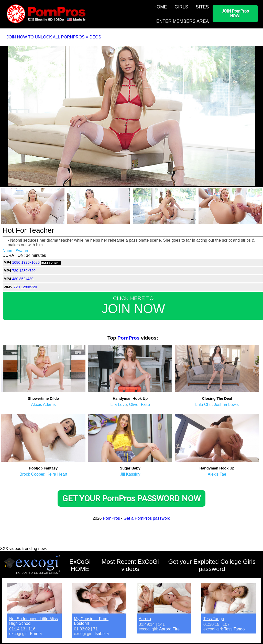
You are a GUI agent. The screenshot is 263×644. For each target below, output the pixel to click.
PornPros (128, 338)
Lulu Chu (203, 405)
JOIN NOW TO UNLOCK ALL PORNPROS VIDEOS (54, 37)
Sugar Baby (130, 468)
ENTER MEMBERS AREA (183, 21)
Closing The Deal (217, 398)
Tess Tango (214, 619)
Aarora (145, 619)
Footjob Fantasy (43, 468)
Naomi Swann (15, 251)
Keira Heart (57, 474)
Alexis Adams (43, 405)
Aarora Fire (169, 629)
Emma (36, 634)
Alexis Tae (217, 474)
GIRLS (182, 7)
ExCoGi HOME (80, 565)
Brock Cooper (32, 474)
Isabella (102, 634)
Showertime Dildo (43, 398)
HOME (160, 7)
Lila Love (118, 405)
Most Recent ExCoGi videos (130, 565)
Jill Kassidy (130, 474)
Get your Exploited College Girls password (212, 565)
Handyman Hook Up (130, 398)
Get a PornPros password (147, 518)
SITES (202, 7)
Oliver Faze (139, 405)
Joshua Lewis (226, 405)
